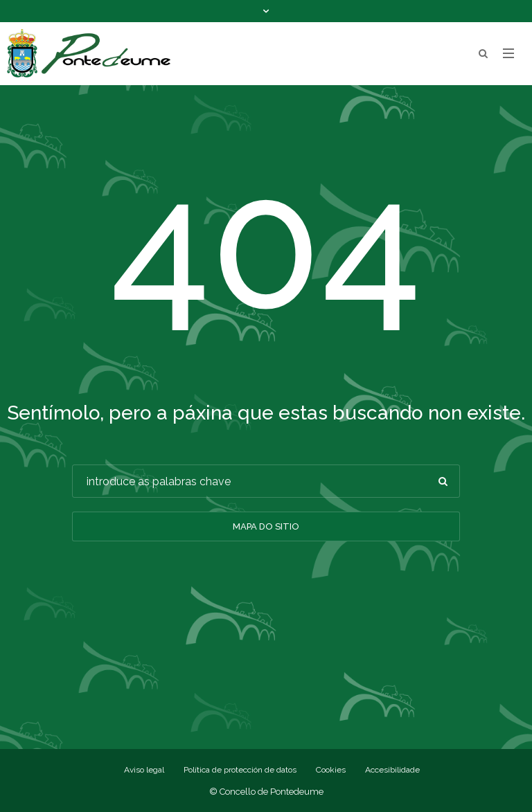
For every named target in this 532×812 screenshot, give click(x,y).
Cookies (331, 770)
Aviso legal (144, 770)
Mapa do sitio (266, 526)
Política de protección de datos (240, 770)
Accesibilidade (392, 770)
